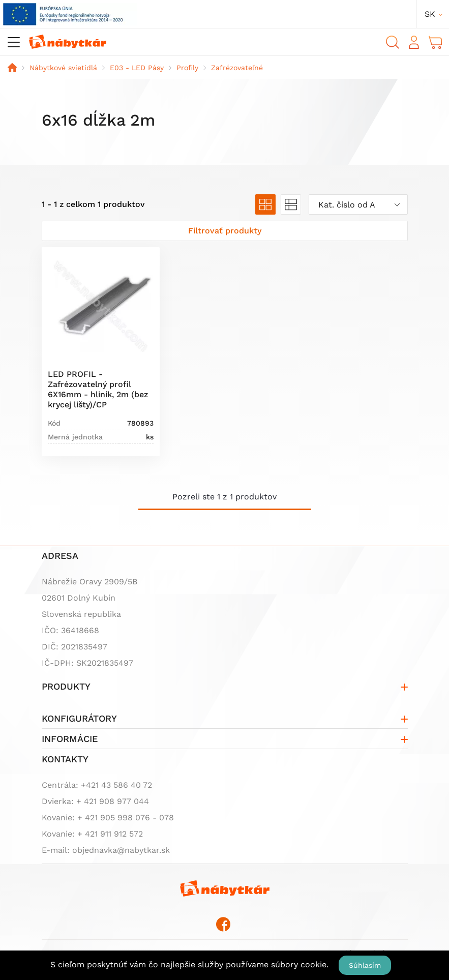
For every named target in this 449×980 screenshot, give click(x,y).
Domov (12, 68)
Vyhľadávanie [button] (393, 42)
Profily (187, 68)
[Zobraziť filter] (225, 231)
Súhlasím (365, 965)
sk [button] (430, 14)
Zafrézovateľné (237, 68)
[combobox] (358, 204)
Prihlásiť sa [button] (414, 42)
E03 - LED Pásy (137, 68)
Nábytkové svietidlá (63, 68)
